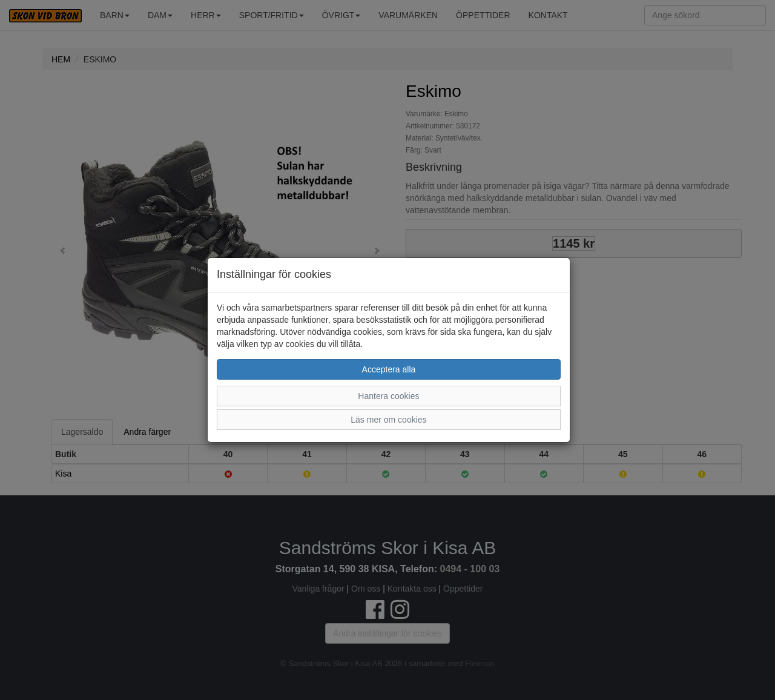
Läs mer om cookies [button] (388, 420)
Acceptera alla (389, 369)
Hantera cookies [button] (388, 396)
